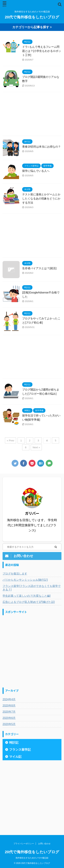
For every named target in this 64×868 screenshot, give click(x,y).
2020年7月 (9, 712)
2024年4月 (9, 699)
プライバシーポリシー (24, 844)
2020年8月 (9, 706)
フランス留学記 (20, 750)
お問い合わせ (44, 844)
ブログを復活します (15, 574)
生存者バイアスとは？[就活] (39, 268)
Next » (36, 447)
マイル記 (15, 757)
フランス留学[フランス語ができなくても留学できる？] (32, 588)
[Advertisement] (32, 115)
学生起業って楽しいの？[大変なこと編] (27, 596)
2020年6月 (9, 718)
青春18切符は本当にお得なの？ (41, 147)
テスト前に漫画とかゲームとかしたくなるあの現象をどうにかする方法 (41, 199)
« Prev (10, 440)
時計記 (14, 743)
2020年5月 (9, 724)
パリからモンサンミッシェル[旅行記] (25, 580)
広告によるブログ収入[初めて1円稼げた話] (29, 602)
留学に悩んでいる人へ (36, 171)
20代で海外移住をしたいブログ (32, 17)
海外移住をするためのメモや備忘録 (32, 858)
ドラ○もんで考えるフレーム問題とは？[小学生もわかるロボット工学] (42, 51)
